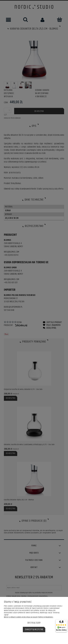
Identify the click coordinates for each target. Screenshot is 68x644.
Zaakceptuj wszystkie (34, 630)
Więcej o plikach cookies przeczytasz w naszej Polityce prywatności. (29, 617)
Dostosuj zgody (34, 623)
